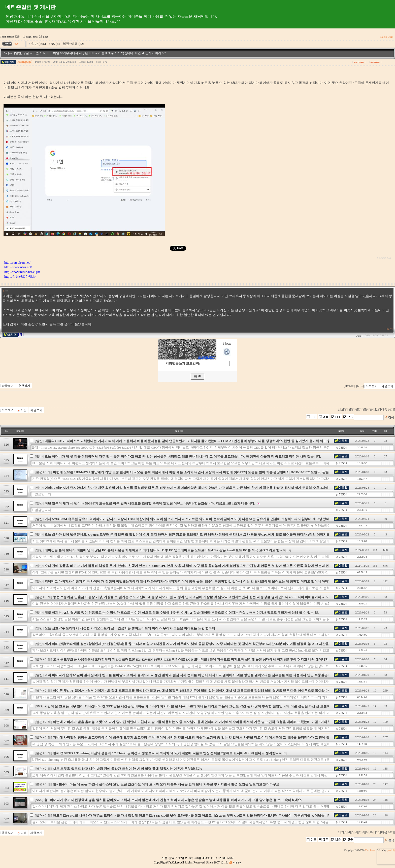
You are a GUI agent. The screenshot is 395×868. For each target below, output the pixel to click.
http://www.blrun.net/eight (22, 272)
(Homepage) (24, 62)
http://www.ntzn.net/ (18, 267)
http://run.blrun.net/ (17, 262)
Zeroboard (371, 850)
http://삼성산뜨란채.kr (20, 277)
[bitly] (389, 329)
